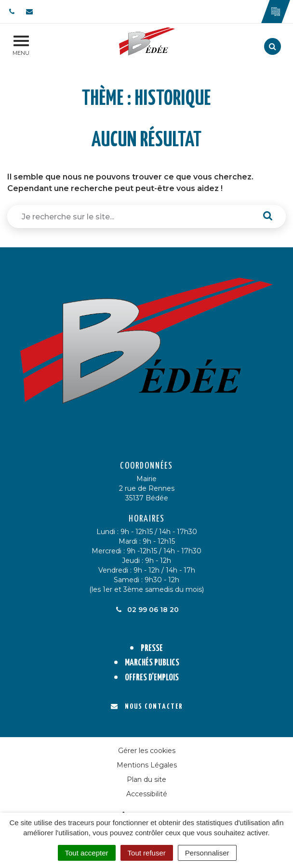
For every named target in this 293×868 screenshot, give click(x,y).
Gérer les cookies (147, 751)
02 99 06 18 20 (146, 610)
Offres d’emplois (152, 678)
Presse (152, 648)
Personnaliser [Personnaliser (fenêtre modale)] (207, 853)
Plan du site (146, 779)
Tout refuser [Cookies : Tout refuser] (147, 853)
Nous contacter (147, 707)
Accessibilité (147, 794)
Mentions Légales (147, 765)
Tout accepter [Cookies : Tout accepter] (87, 853)
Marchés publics (152, 663)
